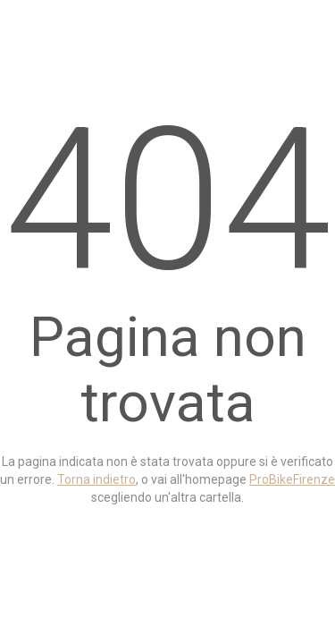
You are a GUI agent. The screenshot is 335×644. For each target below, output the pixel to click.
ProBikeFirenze (292, 479)
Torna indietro (96, 479)
